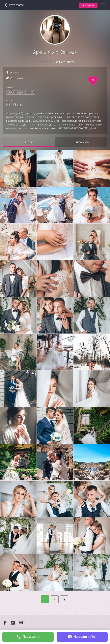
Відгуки (81, 142)
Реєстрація (88, 5)
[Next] (64, 599)
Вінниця (15, 73)
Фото (29, 142)
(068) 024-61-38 (20, 92)
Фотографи (17, 78)
